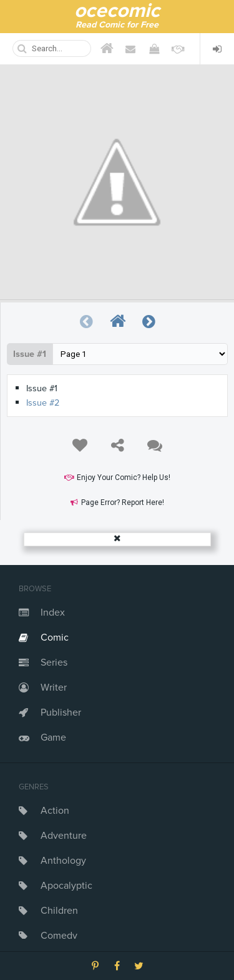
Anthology (63, 861)
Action (55, 811)
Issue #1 (30, 354)
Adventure (64, 836)
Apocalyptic (66, 886)
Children (59, 911)
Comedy (59, 936)
